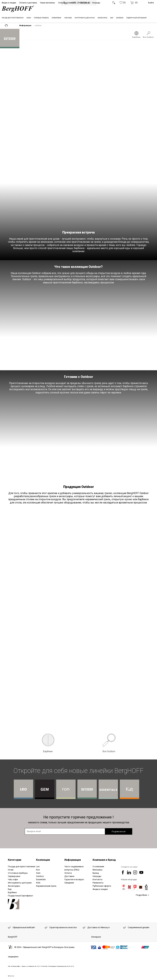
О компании (98, 866)
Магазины (98, 870)
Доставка (69, 876)
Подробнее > (142, 895)
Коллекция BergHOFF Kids (129, 789)
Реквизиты (98, 883)
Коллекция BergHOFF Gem (45, 789)
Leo (38, 866)
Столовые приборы (18, 873)
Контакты (98, 879)
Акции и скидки (9, 3)
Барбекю (136, 37)
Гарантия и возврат (74, 879)
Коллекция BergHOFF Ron (66, 789)
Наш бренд (84, 3)
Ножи (11, 870)
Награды (96, 3)
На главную (9, 26)
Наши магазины (48, 3)
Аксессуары (14, 886)
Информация (25, 26)
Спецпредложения (67, 3)
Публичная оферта (102, 886)
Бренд (96, 873)
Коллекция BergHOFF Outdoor (87, 789)
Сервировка (14, 876)
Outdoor (40, 876)
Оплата (68, 873)
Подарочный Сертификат (21, 896)
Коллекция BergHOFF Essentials (108, 789)
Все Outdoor (148, 37)
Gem (38, 873)
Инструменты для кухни (20, 883)
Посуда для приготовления (22, 866)
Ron (38, 870)
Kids (38, 883)
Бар (10, 889)
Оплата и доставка (28, 3)
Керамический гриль (46, 886)
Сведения (69, 883)
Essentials (41, 879)
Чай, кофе (13, 879)
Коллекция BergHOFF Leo (23, 789)
